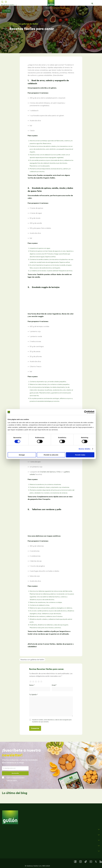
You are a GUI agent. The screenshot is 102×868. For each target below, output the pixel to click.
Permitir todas (80, 455)
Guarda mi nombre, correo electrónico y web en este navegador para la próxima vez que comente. (52, 721)
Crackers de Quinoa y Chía (50, 472)
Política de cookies (12, 780)
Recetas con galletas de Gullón (24, 24)
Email (54, 685)
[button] (92, 4)
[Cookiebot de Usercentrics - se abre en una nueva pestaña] (86, 412)
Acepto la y (15, 779)
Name (32, 685)
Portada (48, 8)
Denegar (22, 455)
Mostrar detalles (85, 449)
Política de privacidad (18, 778)
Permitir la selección (51, 455)
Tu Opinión (33, 695)
